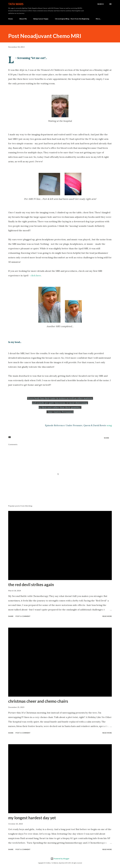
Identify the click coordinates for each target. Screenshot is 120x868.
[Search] (101, 4)
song (109, 425)
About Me (23, 19)
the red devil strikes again (31, 585)
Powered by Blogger (60, 859)
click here (36, 275)
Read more (107, 616)
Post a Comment (23, 616)
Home (10, 19)
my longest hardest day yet (32, 818)
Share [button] (106, 438)
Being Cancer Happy (41, 19)
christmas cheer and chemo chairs (38, 701)
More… (98, 19)
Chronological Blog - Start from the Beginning (72, 19)
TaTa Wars (16, 4)
